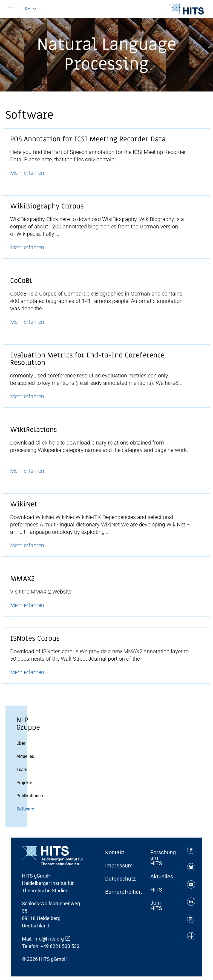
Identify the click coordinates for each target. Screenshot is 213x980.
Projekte (21, 783)
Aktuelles (21, 756)
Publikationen (21, 796)
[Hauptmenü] (11, 9)
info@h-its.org (49, 939)
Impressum (118, 866)
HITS (156, 890)
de (27, 9)
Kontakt (115, 852)
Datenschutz (118, 879)
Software (21, 809)
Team (21, 770)
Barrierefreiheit (118, 892)
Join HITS (156, 906)
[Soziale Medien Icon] (191, 850)
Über (21, 743)
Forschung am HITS (163, 858)
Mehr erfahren (27, 173)
